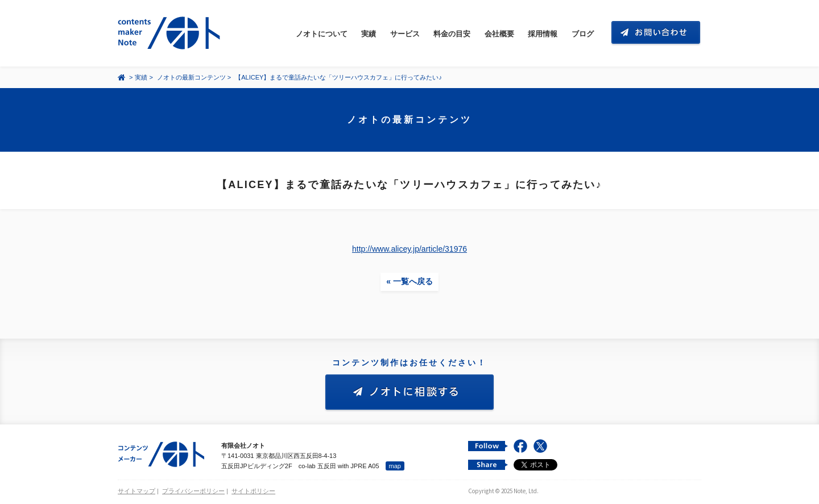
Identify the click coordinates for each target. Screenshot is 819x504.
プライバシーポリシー (193, 491)
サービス (405, 34)
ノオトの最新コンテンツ (191, 77)
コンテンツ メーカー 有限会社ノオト (171, 33)
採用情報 (543, 34)
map (395, 466)
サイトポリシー (253, 491)
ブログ (583, 34)
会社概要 (499, 34)
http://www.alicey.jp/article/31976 (409, 249)
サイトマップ (136, 491)
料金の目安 (452, 34)
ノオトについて (322, 34)
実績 (369, 34)
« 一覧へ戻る (409, 281)
